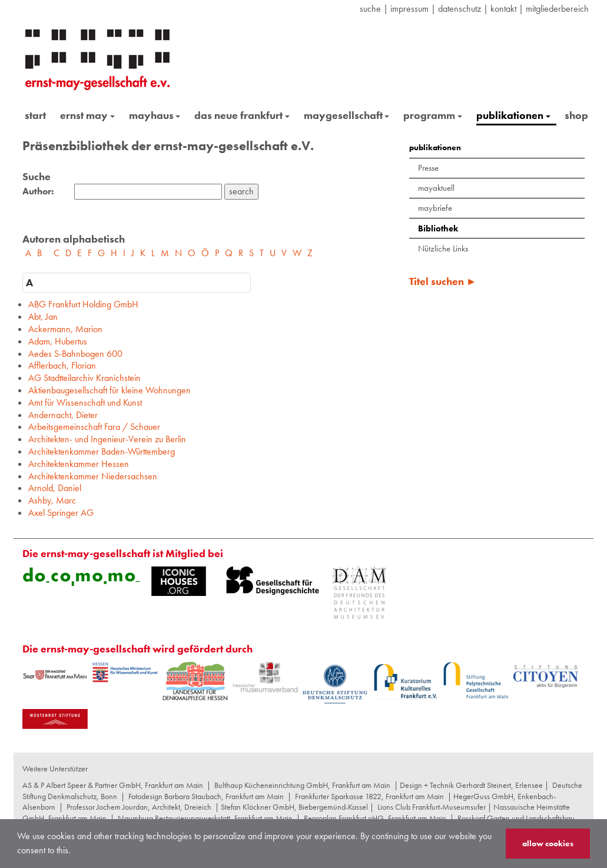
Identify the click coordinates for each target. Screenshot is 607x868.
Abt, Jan (43, 317)
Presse (428, 168)
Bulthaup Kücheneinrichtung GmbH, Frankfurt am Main (302, 785)
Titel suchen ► (443, 281)
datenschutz (460, 9)
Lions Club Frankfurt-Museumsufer (432, 807)
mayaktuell (436, 188)
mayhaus (155, 115)
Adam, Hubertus (58, 341)
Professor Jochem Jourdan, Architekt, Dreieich (139, 807)
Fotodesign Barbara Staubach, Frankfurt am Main (206, 796)
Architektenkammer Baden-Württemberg (102, 451)
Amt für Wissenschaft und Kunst (85, 402)
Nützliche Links (443, 249)
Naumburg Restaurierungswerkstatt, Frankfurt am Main (205, 818)
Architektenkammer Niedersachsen (93, 476)
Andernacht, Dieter (63, 415)
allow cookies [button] (548, 843)
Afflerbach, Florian (62, 365)
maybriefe (435, 208)
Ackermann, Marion (65, 329)
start (35, 115)
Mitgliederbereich (557, 9)
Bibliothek (438, 228)
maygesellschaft (347, 115)
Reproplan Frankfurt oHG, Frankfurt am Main (375, 818)
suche (370, 9)
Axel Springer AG (61, 513)
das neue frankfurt (242, 115)
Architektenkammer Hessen (79, 464)
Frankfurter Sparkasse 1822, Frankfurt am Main (369, 796)
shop (576, 115)
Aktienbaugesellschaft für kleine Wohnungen (110, 390)
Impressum (409, 9)
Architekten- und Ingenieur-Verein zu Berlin (107, 439)
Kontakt (503, 9)
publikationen (513, 115)
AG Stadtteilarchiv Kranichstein (84, 378)
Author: (38, 191)
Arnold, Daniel (55, 488)
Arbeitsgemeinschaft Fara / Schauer (94, 427)
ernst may (87, 115)
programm (433, 115)
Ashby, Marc (52, 500)
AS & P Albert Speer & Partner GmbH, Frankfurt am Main (113, 785)
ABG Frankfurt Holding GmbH (83, 304)
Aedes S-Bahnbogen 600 (75, 354)
